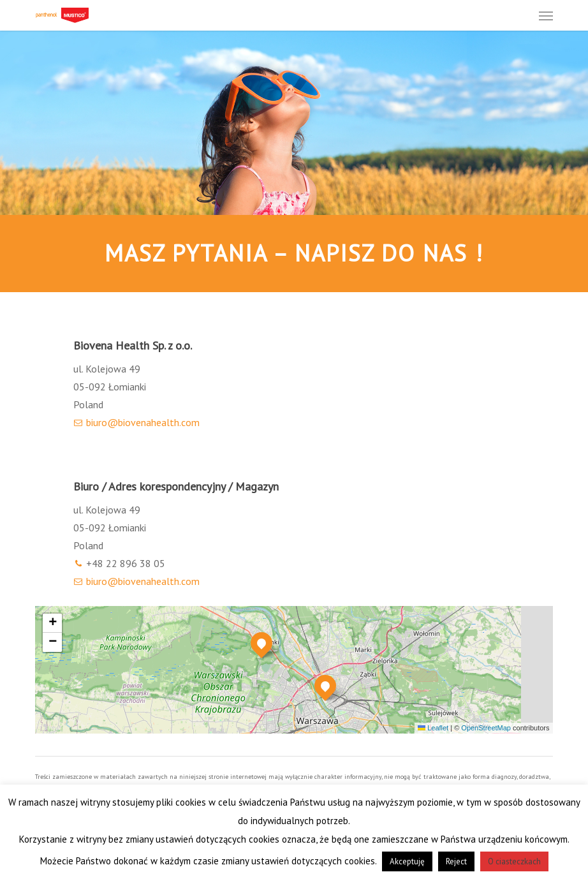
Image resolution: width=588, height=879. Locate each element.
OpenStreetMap (486, 728)
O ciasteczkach (514, 861)
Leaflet (433, 728)
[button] (546, 15)
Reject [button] (456, 861)
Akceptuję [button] (407, 861)
